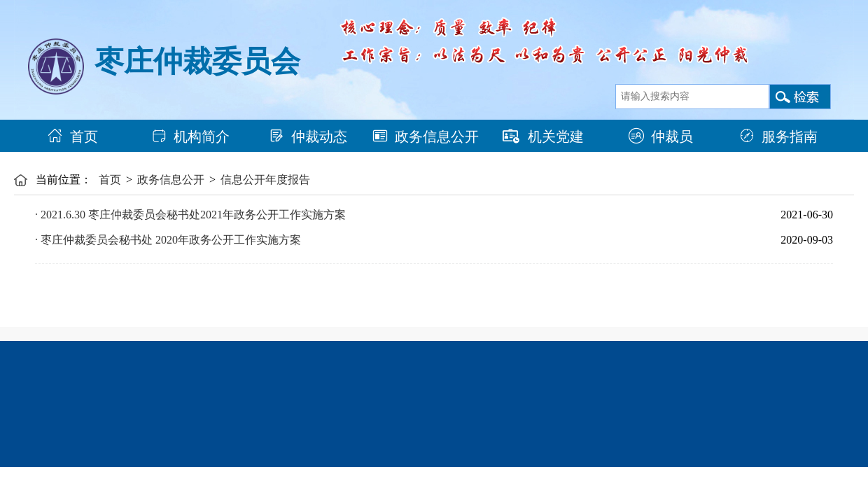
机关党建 (543, 136)
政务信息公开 (426, 136)
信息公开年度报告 (265, 180)
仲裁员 (661, 136)
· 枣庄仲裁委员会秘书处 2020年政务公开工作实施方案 (168, 240)
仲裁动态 (308, 136)
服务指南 (778, 136)
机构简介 (190, 136)
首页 (73, 136)
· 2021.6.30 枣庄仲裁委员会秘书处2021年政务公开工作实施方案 (190, 215)
